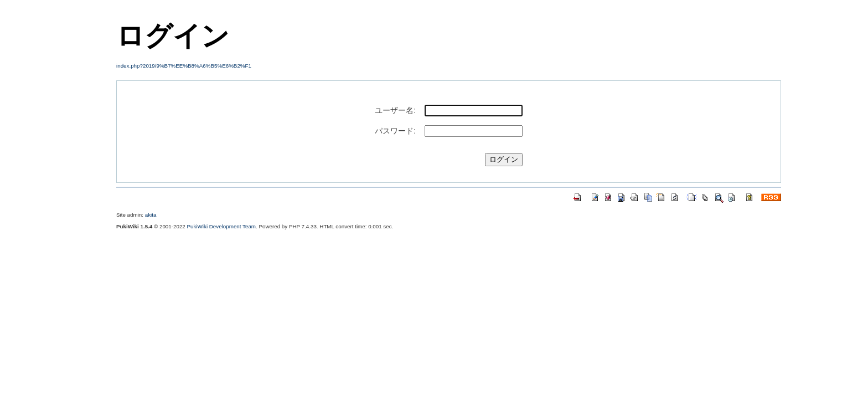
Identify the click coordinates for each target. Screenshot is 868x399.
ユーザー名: (395, 110)
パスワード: (395, 131)
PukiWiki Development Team (222, 226)
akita (151, 215)
